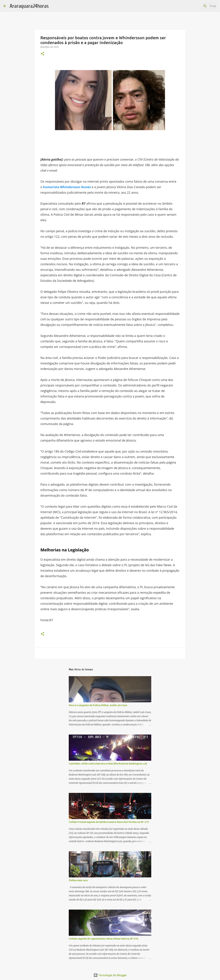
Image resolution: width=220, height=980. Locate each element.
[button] (42, 54)
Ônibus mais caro (78, 880)
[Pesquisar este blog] (199, 6)
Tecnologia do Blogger (110, 975)
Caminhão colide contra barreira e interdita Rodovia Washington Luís (108, 764)
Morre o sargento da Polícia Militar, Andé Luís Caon (98, 705)
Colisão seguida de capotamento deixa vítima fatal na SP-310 (103, 939)
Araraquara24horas (29, 6)
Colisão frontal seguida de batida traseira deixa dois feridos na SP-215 (109, 822)
